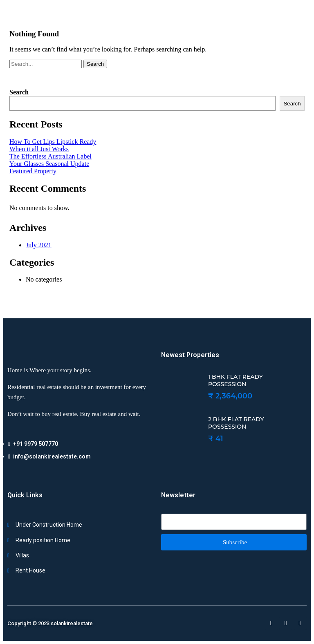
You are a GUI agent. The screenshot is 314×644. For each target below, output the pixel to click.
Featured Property (33, 171)
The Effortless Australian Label (50, 156)
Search (95, 64)
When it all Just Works (39, 149)
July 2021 (39, 245)
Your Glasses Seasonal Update (49, 164)
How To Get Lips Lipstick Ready (53, 142)
